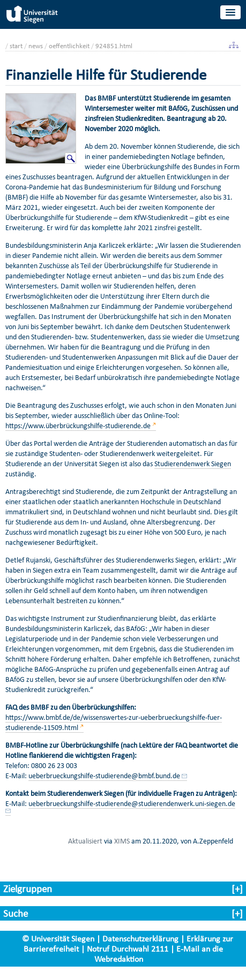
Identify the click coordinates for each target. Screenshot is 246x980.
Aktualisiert (85, 841)
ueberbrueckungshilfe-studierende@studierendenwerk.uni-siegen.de (132, 804)
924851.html (114, 46)
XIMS (122, 841)
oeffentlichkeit (69, 46)
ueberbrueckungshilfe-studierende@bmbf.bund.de (104, 776)
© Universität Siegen (58, 939)
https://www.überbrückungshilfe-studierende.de (78, 426)
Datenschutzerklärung (140, 939)
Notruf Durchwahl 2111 (128, 949)
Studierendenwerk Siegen (193, 464)
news (36, 46)
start (16, 46)
